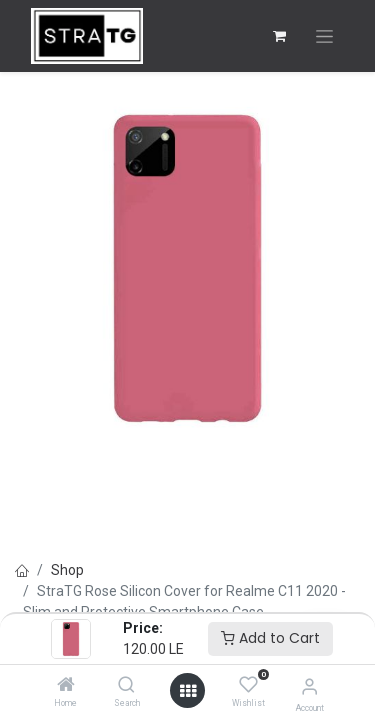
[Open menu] (188, 691)
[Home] (66, 686)
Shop (67, 570)
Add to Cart (270, 638)
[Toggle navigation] (324, 36)
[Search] (126, 686)
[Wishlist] (248, 685)
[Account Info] (309, 686)
